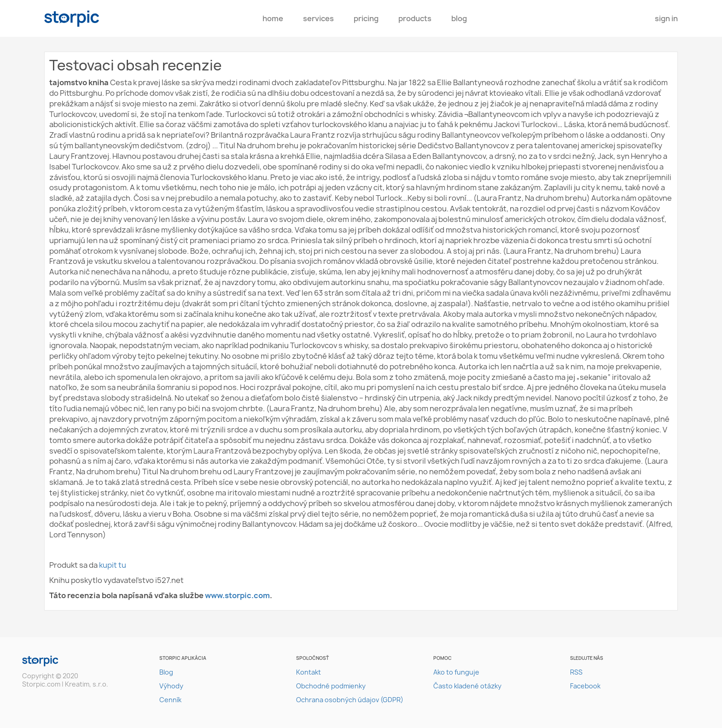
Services (318, 18)
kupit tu (113, 565)
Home (273, 18)
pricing (366, 18)
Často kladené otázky (467, 686)
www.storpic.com (237, 595)
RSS (576, 672)
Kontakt (309, 672)
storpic (72, 19)
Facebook (585, 686)
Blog (459, 18)
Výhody (171, 686)
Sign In (666, 18)
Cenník (170, 700)
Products (415, 18)
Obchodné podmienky (331, 686)
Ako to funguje (456, 672)
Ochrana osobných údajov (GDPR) (350, 700)
